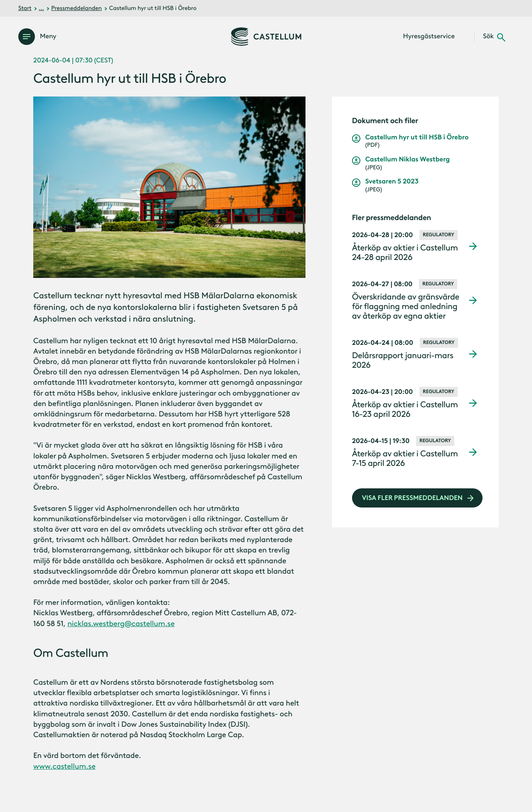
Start (25, 8)
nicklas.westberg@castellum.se (121, 624)
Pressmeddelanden (76, 8)
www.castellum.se (64, 766)
